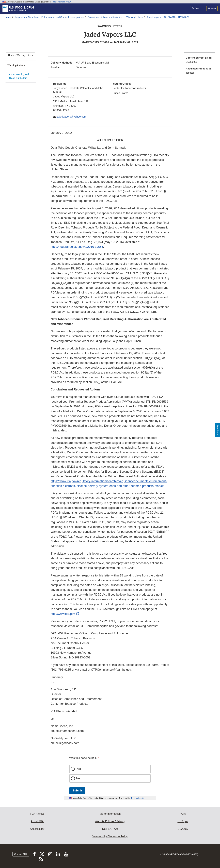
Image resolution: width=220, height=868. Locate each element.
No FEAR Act (110, 829)
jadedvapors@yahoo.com (71, 117)
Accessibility (37, 829)
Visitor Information (110, 814)
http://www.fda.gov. (63, 614)
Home (8, 17)
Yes (79, 769)
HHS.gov (183, 821)
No (78, 778)
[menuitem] (200, 61)
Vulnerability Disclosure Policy (110, 836)
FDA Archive (37, 814)
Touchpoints (136, 798)
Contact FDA (21, 854)
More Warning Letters (20, 55)
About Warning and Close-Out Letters (19, 76)
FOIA (183, 814)
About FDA (37, 821)
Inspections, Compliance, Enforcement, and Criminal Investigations (49, 17)
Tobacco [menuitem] (190, 73)
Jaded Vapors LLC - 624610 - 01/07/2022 (168, 17)
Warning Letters (134, 17)
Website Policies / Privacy (110, 821)
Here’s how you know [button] (62, 2)
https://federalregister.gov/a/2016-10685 (77, 247)
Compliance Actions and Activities (105, 17)
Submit (77, 791)
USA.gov (183, 829)
